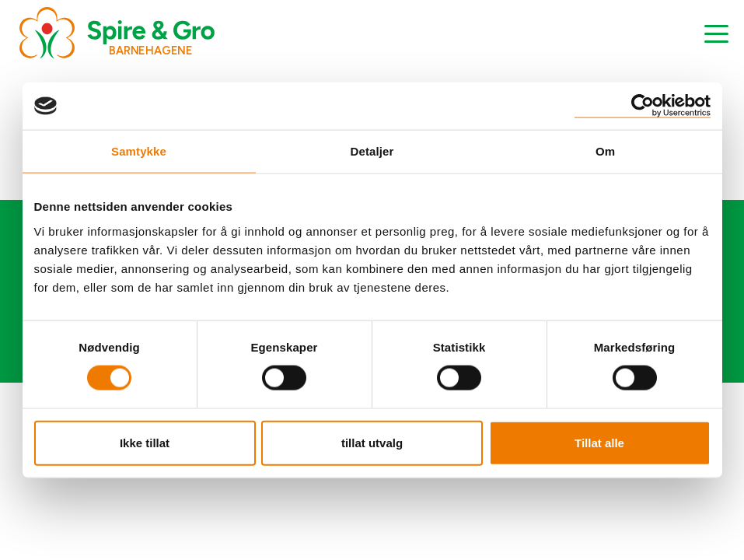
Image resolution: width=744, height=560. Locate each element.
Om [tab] (605, 151)
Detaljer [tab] (372, 151)
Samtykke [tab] (139, 151)
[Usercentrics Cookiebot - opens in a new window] (643, 106)
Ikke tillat (145, 442)
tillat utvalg (372, 442)
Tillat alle (599, 442)
